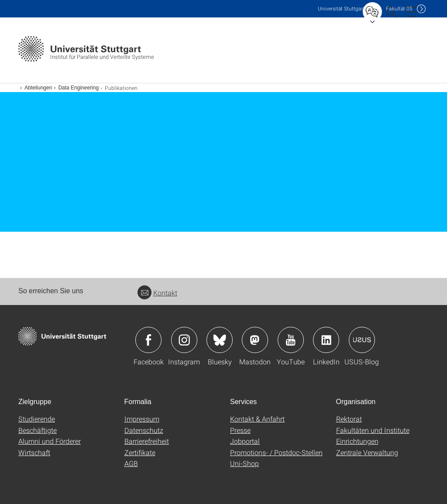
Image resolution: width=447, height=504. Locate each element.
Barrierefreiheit (147, 441)
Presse (240, 430)
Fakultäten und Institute (373, 430)
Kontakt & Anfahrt (257, 419)
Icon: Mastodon (255, 340)
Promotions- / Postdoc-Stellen (276, 452)
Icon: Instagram (184, 340)
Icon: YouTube (291, 340)
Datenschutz (144, 430)
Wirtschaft (34, 452)
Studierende (37, 419)
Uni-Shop (244, 463)
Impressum (142, 419)
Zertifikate (140, 452)
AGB (131, 463)
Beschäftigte (38, 430)
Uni (341, 9)
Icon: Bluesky (220, 340)
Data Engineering (78, 88)
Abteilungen (38, 88)
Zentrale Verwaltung (367, 452)
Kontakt (157, 293)
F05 (399, 9)
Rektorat (349, 419)
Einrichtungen (357, 441)
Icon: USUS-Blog (362, 340)
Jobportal (245, 441)
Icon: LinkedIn (326, 340)
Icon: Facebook (148, 340)
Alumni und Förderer (50, 441)
